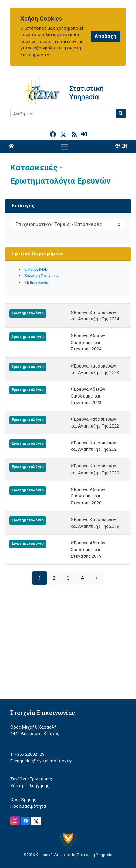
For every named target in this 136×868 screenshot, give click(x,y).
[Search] (63, 114)
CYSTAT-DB (36, 269)
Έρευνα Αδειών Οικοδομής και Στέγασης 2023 (88, 396)
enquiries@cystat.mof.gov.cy (43, 761)
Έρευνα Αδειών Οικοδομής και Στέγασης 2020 (88, 496)
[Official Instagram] (15, 820)
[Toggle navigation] (65, 147)
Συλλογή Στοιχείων (41, 276)
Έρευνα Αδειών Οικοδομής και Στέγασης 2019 (88, 550)
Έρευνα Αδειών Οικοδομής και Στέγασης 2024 (88, 342)
